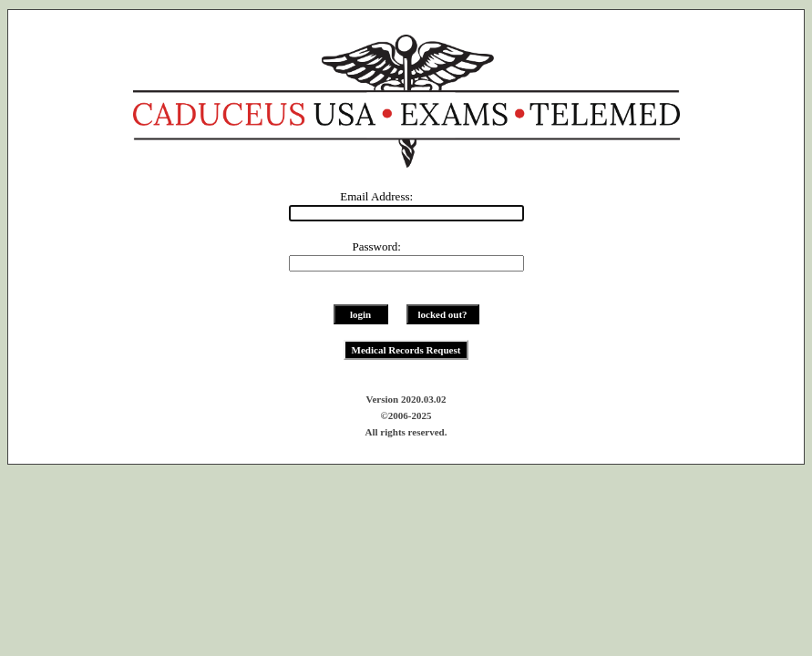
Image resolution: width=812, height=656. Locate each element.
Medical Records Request (406, 350)
